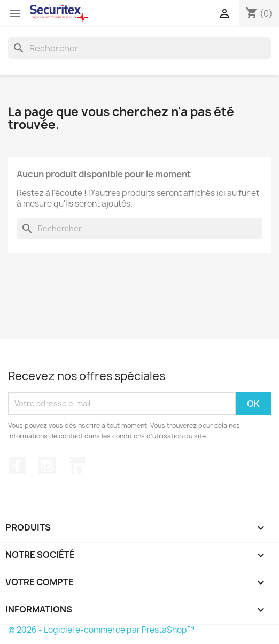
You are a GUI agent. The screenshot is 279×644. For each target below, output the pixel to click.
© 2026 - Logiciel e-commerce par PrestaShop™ (101, 630)
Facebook (18, 466)
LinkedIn (76, 466)
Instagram (47, 466)
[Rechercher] (139, 48)
